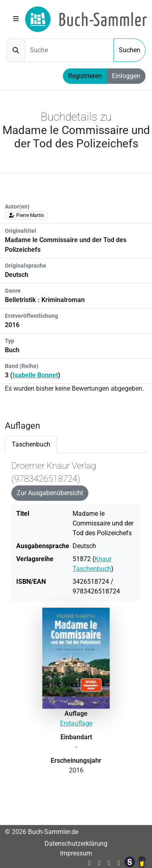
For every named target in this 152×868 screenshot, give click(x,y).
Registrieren (85, 76)
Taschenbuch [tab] (31, 444)
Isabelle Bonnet (35, 375)
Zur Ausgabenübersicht (50, 493)
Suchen (130, 50)
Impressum (76, 853)
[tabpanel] (76, 626)
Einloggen (126, 76)
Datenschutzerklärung (76, 844)
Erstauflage (76, 723)
